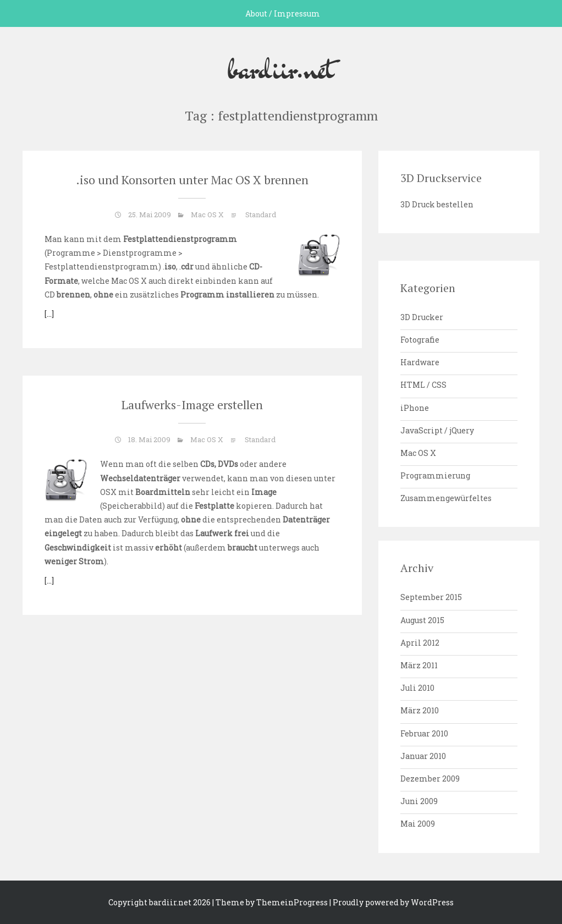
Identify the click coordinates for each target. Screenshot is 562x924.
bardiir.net (281, 68)
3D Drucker (422, 317)
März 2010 (420, 710)
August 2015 (422, 620)
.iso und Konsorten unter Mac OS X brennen (192, 180)
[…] (49, 314)
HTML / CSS (423, 385)
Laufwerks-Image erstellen (192, 405)
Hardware (420, 362)
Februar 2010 (424, 733)
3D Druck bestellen (437, 204)
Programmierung (435, 475)
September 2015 (431, 597)
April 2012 (420, 643)
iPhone (415, 408)
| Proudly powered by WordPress (392, 902)
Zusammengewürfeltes (446, 498)
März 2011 (419, 665)
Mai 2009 (418, 824)
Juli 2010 (417, 688)
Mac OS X (207, 215)
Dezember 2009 (430, 779)
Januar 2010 (423, 756)
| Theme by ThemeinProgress (270, 902)
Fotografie (420, 340)
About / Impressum (283, 13)
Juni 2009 (419, 801)
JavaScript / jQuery (437, 430)
